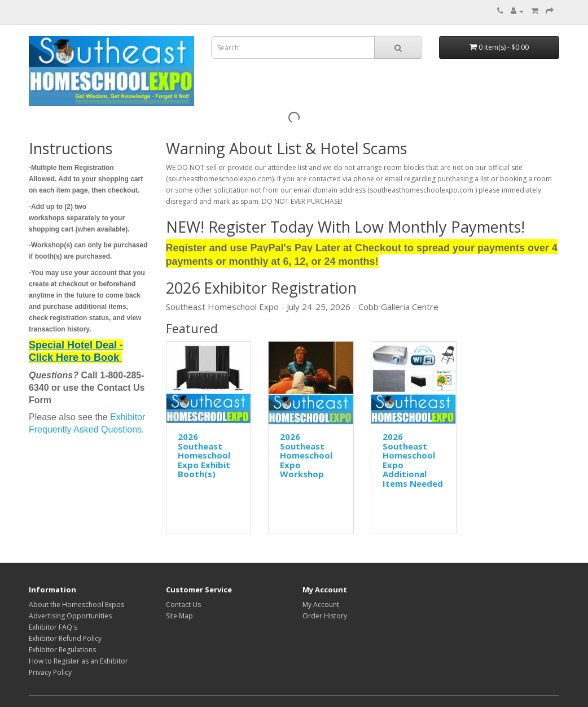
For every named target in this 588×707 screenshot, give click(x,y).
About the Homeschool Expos (76, 605)
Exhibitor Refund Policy (65, 638)
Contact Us (183, 605)
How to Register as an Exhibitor (78, 661)
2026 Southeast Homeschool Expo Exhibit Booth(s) (204, 455)
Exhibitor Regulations (62, 650)
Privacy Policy (50, 672)
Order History (325, 616)
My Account (321, 605)
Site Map (179, 616)
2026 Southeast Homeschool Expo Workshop (306, 455)
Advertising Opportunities (70, 616)
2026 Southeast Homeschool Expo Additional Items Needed (413, 460)
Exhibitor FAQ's (53, 627)
